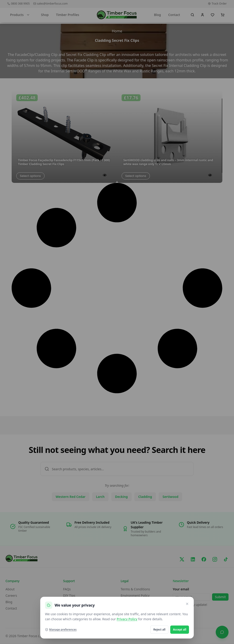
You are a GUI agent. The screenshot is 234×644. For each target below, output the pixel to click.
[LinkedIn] (193, 559)
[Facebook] (204, 559)
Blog (157, 15)
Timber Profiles (68, 15)
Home (117, 31)
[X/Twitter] (182, 559)
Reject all (159, 630)
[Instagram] (215, 559)
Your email (181, 589)
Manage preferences (61, 630)
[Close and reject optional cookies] (187, 604)
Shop (45, 15)
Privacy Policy (127, 619)
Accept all (180, 630)
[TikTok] (226, 559)
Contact (174, 15)
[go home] (117, 15)
